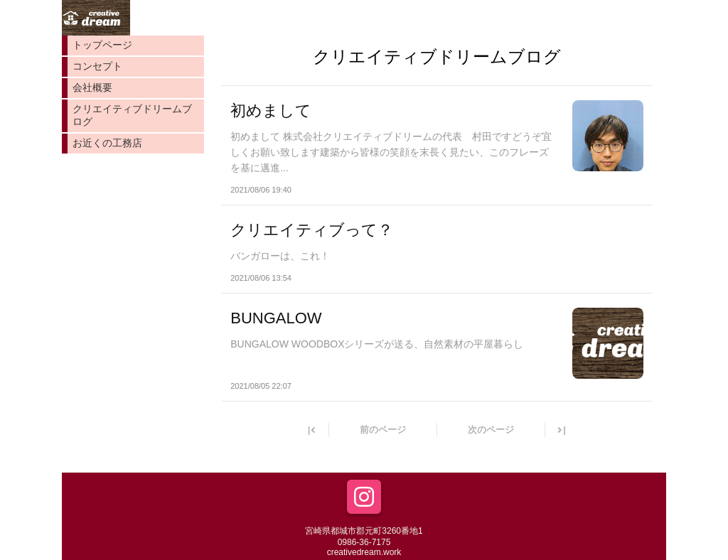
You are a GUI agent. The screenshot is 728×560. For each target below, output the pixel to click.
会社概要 (92, 87)
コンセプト (97, 66)
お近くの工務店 (107, 143)
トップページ (102, 45)
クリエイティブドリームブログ (132, 115)
